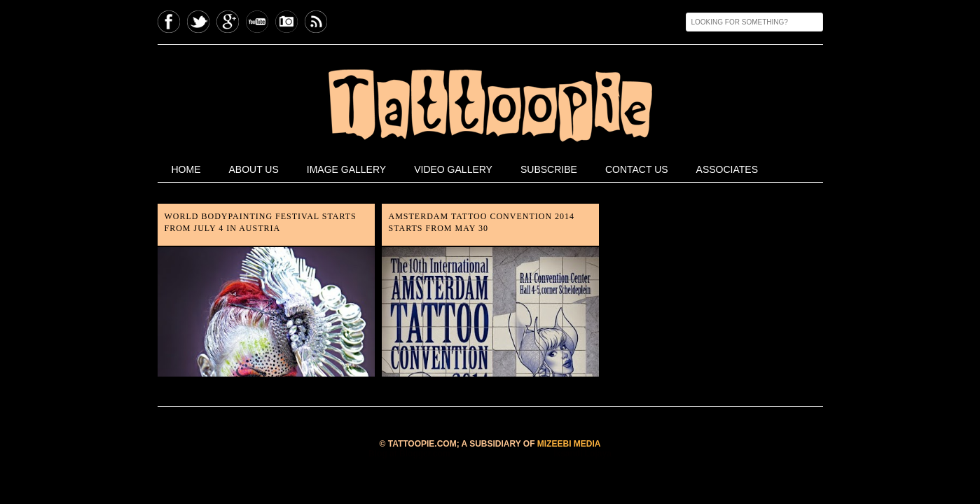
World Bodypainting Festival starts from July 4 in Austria (261, 222)
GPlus (228, 22)
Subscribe (549, 169)
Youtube (257, 22)
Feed (316, 22)
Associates (727, 169)
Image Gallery (346, 169)
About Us (254, 169)
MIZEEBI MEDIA (569, 444)
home (186, 169)
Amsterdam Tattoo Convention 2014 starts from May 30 (482, 222)
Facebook (169, 22)
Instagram (287, 22)
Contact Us (637, 169)
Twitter (198, 22)
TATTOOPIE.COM (422, 444)
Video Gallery (453, 169)
